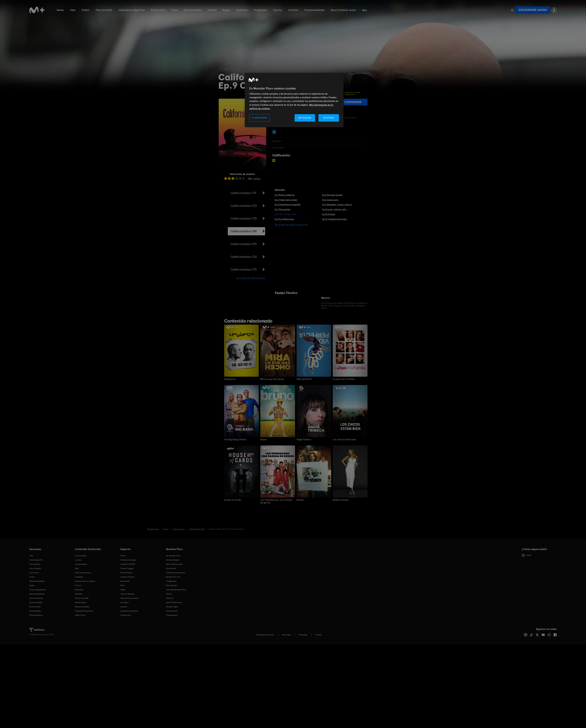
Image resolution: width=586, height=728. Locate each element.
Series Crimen (35, 607)
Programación (172, 615)
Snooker (124, 607)
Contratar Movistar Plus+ (176, 590)
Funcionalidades (314, 10)
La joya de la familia (344, 379)
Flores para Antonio (83, 573)
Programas (261, 10)
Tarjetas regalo (172, 607)
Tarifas (169, 594)
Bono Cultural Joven (343, 10)
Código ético (171, 581)
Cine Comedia (35, 568)
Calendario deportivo (132, 10)
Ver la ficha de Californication (251, 278)
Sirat (77, 568)
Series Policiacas (36, 598)
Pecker (300, 500)
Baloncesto (158, 10)
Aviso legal (286, 635)
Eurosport (125, 602)
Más (365, 10)
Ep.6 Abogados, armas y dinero (337, 205)
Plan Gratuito (104, 10)
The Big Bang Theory (235, 440)
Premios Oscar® (82, 598)
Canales (293, 10)
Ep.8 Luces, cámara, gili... (335, 209)
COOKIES (319, 635)
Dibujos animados (82, 607)
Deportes (242, 10)
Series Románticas (37, 594)
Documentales (193, 10)
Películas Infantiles (37, 581)
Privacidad (303, 635)
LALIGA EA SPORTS (128, 564)
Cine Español (35, 564)
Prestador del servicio (265, 635)
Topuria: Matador (127, 594)
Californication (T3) (244, 218)
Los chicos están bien (344, 440)
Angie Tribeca (304, 440)
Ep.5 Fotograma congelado (288, 205)
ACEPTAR (329, 118)
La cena (78, 560)
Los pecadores (81, 564)
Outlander (79, 577)
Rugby (226, 10)
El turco (78, 585)
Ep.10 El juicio (329, 214)
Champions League (128, 560)
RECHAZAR (305, 118)
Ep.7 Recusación (283, 209)
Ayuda (527, 555)
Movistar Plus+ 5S (173, 577)
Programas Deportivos (84, 611)
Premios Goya (80, 602)
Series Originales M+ (38, 590)
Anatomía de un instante (85, 581)
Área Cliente (171, 568)
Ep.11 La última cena (284, 219)
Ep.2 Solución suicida (332, 195)
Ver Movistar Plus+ (173, 556)
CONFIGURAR (260, 118)
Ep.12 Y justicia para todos (334, 219)
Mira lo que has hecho (272, 379)
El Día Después (126, 573)
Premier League (127, 568)
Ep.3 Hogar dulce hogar (286, 200)
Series (60, 10)
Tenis (174, 10)
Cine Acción (34, 573)
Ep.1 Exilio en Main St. (285, 195)
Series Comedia (36, 602)
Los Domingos (80, 556)
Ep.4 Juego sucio (330, 200)
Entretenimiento (36, 615)
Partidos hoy (126, 615)
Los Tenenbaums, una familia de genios (276, 501)
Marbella (79, 594)
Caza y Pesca (80, 615)
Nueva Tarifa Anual (174, 602)
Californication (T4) (244, 231)
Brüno (264, 440)
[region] (294, 100)
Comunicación (172, 611)
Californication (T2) (244, 206)
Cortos (278, 10)
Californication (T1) (243, 193)
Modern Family (341, 500)
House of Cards (233, 500)
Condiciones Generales (176, 573)
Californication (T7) (244, 269)
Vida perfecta (304, 379)
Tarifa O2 (170, 598)
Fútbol (86, 10)
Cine (73, 10)
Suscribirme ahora (533, 10)
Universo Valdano (128, 577)
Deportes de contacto (129, 598)
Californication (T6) (244, 257)
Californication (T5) (244, 244)
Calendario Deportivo (129, 611)
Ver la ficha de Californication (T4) (291, 225)
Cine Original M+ (36, 560)
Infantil (212, 10)
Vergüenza (230, 379)
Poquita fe (79, 590)
